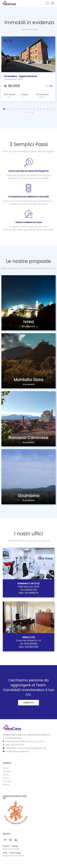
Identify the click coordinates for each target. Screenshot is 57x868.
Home (6, 768)
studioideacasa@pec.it (17, 751)
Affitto (6, 775)
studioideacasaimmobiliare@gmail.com (26, 748)
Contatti (7, 782)
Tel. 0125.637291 (29, 590)
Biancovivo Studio (11, 849)
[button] (4, 109)
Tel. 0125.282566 (29, 644)
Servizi (6, 778)
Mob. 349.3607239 (29, 647)
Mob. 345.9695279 (29, 593)
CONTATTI (29, 703)
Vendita (7, 772)
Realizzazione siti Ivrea (13, 856)
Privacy (6, 785)
